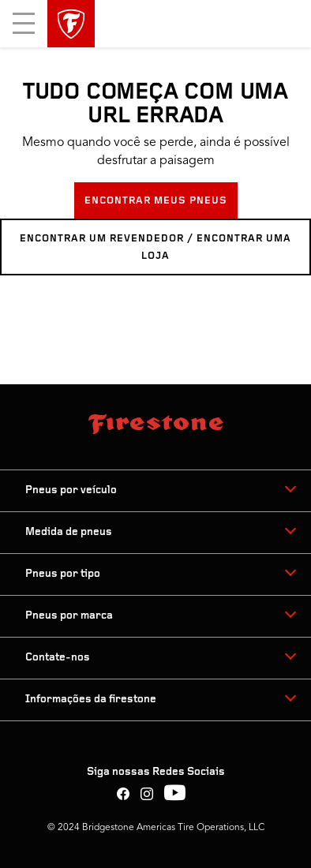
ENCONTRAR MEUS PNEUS (156, 201)
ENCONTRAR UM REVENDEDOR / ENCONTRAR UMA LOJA (155, 247)
